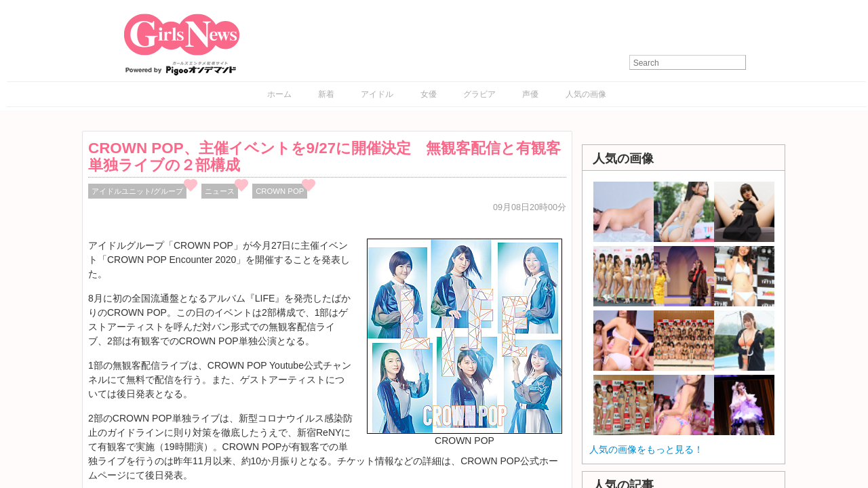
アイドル (377, 94)
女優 (429, 94)
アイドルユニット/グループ (137, 191)
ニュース (220, 191)
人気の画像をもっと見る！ (646, 449)
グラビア (479, 94)
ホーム (279, 94)
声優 (530, 94)
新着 (326, 94)
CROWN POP (280, 191)
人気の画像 (586, 94)
